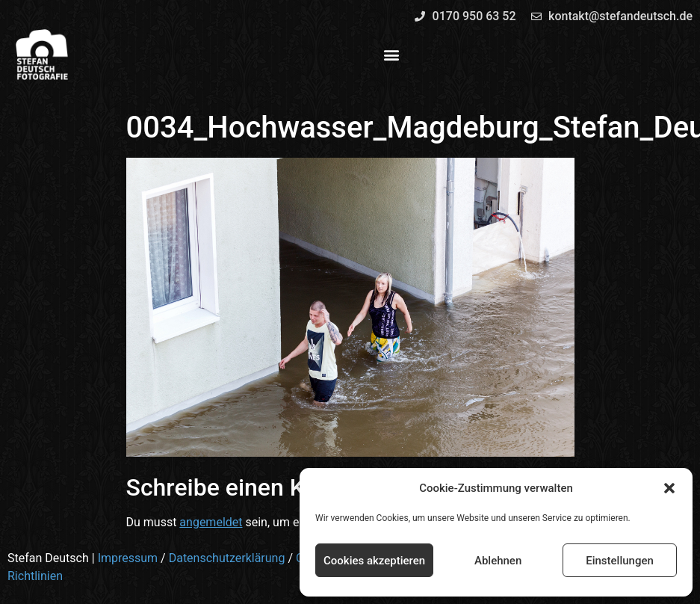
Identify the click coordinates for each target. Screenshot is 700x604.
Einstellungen (620, 561)
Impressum (128, 558)
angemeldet (211, 522)
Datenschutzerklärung (227, 558)
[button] (669, 488)
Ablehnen (498, 561)
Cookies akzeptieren (374, 561)
